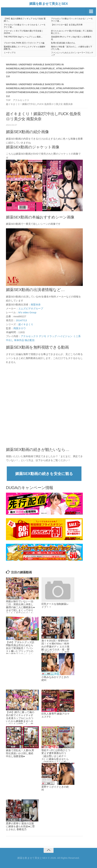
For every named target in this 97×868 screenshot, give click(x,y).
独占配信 (30, 340)
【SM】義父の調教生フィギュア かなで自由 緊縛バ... (25, 20)
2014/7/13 (21, 320)
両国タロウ (20, 328)
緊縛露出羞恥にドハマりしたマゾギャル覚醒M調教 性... (24, 48)
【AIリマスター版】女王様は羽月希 (67, 25)
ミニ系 (77, 336)
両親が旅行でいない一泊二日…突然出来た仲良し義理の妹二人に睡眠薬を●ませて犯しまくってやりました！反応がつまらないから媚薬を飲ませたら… (20, 610)
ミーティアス (10, 53)
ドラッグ (52, 336)
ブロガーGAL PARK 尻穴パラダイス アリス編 (24, 43)
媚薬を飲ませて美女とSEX (49, 4)
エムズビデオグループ (31, 308)
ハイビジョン (65, 336)
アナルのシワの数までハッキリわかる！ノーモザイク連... (72, 20)
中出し (10, 340)
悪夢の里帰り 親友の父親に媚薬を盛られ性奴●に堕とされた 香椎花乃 (20, 826)
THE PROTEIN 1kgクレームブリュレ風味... (23, 37)
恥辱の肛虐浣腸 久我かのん (63, 43)
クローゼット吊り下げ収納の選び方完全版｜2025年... (24, 32)
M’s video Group (27, 312)
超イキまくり (26, 324)
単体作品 (19, 340)
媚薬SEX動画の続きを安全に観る (44, 474)
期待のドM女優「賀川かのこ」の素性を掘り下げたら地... (72, 48)
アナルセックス (29, 336)
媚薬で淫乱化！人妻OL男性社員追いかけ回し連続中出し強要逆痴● (20, 753)
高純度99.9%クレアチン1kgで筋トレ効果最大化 (71, 38)
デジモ (43, 336)
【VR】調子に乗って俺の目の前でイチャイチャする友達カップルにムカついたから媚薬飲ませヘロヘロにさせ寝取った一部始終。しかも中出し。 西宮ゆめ (20, 721)
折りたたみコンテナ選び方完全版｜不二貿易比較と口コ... (72, 32)
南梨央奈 (36, 304)
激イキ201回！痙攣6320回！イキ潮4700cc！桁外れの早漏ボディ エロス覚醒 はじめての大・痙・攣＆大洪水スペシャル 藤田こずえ (55, 648)
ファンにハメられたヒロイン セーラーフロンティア (72, 54)
